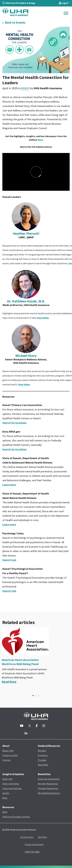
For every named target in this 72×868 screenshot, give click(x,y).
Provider (42, 760)
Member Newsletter (48, 784)
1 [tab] (33, 696)
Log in (63, 3)
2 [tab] (36, 696)
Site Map (42, 837)
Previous (3, 696)
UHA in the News (11, 784)
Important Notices (12, 788)
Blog (5, 798)
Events (25, 88)
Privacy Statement (34, 844)
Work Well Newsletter (49, 793)
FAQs (5, 812)
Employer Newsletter (49, 779)
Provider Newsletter (48, 788)
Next (69, 696)
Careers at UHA (10, 755)
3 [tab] (39, 696)
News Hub (7, 779)
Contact (7, 760)
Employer (43, 755)
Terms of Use (27, 837)
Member (42, 751)
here (40, 140)
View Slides (43, 318)
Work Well (43, 765)
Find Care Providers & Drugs (19, 3)
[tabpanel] (36, 656)
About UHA (8, 751)
